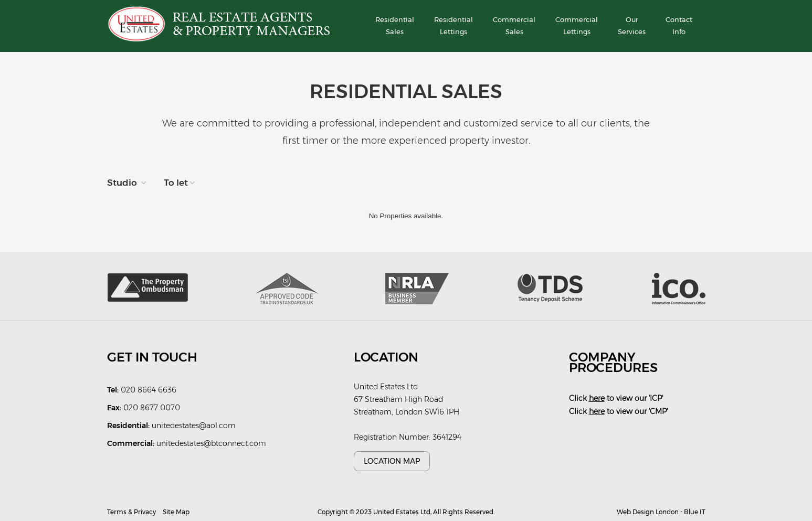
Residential (395, 27)
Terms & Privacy (131, 512)
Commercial (514, 27)
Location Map (392, 461)
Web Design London (648, 512)
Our (632, 27)
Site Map (176, 512)
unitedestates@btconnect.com (211, 443)
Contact (679, 27)
